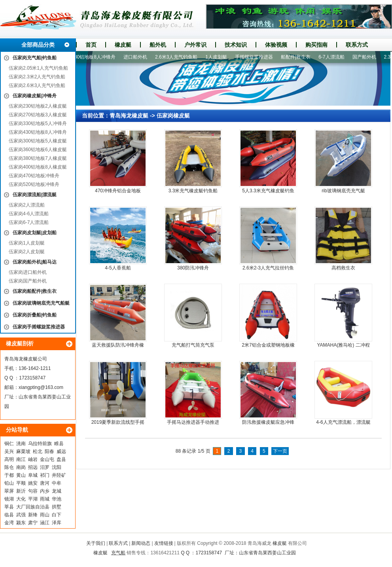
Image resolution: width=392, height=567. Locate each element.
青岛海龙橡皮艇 (129, 116)
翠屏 (9, 491)
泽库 (57, 523)
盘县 (61, 459)
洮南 (21, 444)
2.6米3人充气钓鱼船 (180, 57)
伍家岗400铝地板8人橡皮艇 (38, 167)
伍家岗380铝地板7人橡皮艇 (38, 158)
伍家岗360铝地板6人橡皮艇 (38, 150)
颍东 (21, 523)
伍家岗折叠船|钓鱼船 (35, 315)
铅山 (9, 483)
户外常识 (195, 45)
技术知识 (236, 45)
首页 (91, 45)
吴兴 (9, 451)
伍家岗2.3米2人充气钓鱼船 (37, 77)
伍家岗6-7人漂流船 (29, 222)
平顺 (21, 483)
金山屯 (47, 459)
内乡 (45, 491)
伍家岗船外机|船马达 (35, 262)
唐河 (45, 483)
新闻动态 (141, 543)
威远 (61, 451)
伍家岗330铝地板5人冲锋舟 (38, 123)
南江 (21, 459)
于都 (9, 475)
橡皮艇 (123, 45)
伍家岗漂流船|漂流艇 (35, 195)
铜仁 (9, 444)
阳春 (49, 451)
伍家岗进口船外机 (28, 272)
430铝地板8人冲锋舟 (98, 57)
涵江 (45, 523)
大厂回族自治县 (33, 507)
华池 (57, 499)
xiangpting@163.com (41, 387)
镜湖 (9, 499)
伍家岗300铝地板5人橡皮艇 (38, 141)
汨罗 (45, 467)
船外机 (158, 45)
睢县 (59, 444)
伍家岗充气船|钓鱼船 (35, 58)
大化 (21, 499)
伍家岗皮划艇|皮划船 (35, 233)
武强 (21, 515)
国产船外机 (368, 57)
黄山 (21, 475)
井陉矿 (59, 475)
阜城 (33, 475)
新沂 (21, 491)
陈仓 (9, 467)
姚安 (33, 483)
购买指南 (316, 45)
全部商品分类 (38, 45)
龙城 (57, 491)
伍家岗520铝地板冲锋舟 (34, 184)
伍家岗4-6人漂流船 (29, 214)
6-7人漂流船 (335, 57)
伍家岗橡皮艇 (173, 116)
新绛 (33, 515)
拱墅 (57, 507)
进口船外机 (139, 57)
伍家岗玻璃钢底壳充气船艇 (41, 303)
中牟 (57, 483)
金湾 (9, 523)
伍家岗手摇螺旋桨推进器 (39, 327)
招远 (33, 467)
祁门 (45, 475)
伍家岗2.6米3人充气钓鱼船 (37, 85)
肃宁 (33, 523)
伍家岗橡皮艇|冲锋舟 (35, 96)
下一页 (280, 451)
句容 (33, 491)
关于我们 (96, 543)
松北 (38, 451)
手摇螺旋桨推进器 (258, 57)
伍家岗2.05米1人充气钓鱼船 (38, 68)
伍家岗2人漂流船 (27, 205)
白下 (57, 515)
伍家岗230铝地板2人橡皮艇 (38, 106)
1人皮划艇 (220, 57)
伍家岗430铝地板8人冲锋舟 (38, 132)
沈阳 (57, 467)
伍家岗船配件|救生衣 (35, 291)
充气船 (118, 553)
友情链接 (164, 543)
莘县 (9, 507)
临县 (9, 515)
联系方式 (357, 45)
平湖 (33, 499)
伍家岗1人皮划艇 (27, 243)
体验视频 (276, 45)
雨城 (45, 499)
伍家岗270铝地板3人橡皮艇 (38, 115)
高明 (9, 459)
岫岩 (33, 459)
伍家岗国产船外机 (28, 281)
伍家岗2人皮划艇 (27, 252)
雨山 (45, 515)
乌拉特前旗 (40, 444)
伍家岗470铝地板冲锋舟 (34, 176)
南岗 (21, 467)
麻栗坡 (23, 451)
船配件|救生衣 (300, 57)
